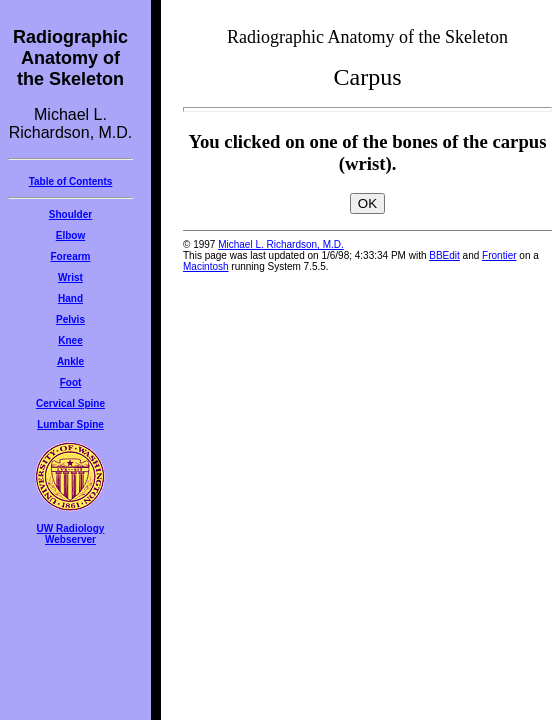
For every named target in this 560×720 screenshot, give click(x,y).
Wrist (70, 277)
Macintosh (206, 266)
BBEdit (444, 255)
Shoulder (70, 214)
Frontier (499, 255)
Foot (71, 382)
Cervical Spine (70, 403)
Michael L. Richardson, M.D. (281, 244)
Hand (70, 298)
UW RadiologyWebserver (71, 534)
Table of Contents (71, 181)
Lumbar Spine (70, 424)
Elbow (70, 235)
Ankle (70, 361)
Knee (70, 340)
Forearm (70, 256)
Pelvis (70, 319)
